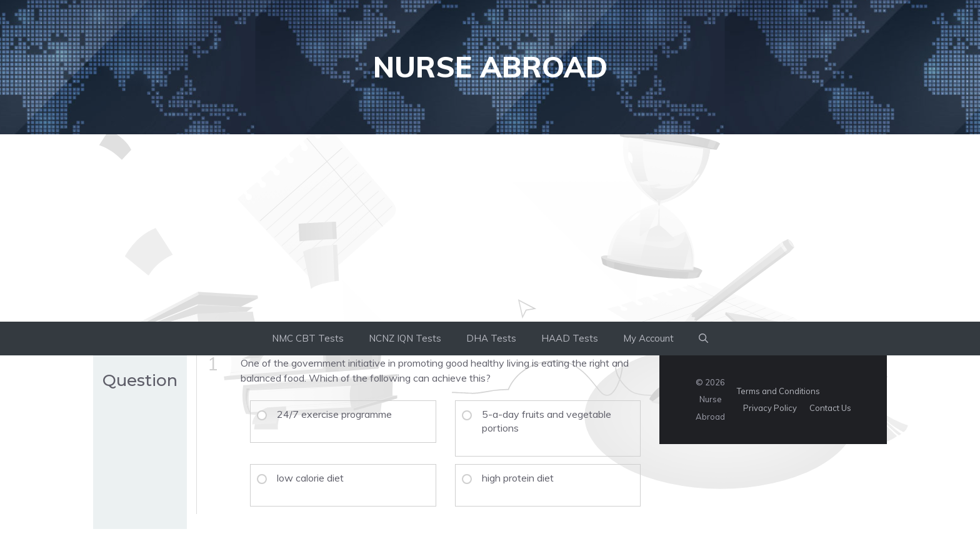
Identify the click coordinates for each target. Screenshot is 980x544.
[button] (703, 339)
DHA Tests (491, 338)
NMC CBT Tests (308, 338)
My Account (648, 338)
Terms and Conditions (778, 391)
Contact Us (830, 408)
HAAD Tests (570, 338)
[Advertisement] (490, 228)
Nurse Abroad (490, 67)
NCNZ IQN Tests (405, 338)
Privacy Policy (770, 408)
